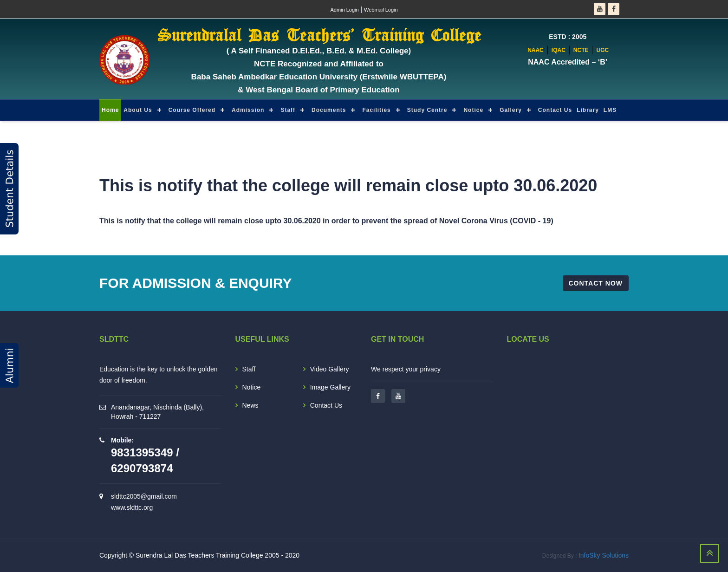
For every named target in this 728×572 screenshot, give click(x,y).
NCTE (581, 50)
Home (110, 110)
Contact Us (555, 110)
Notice (473, 110)
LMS (610, 110)
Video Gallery (330, 369)
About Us (138, 110)
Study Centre (427, 110)
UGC (602, 50)
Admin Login (344, 10)
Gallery (511, 110)
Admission (248, 110)
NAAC (536, 50)
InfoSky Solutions (604, 555)
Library (588, 110)
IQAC (559, 50)
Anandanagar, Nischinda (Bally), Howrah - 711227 (157, 412)
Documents (329, 110)
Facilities (376, 110)
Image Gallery (330, 387)
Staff (288, 110)
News (250, 405)
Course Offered (192, 110)
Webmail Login (381, 10)
